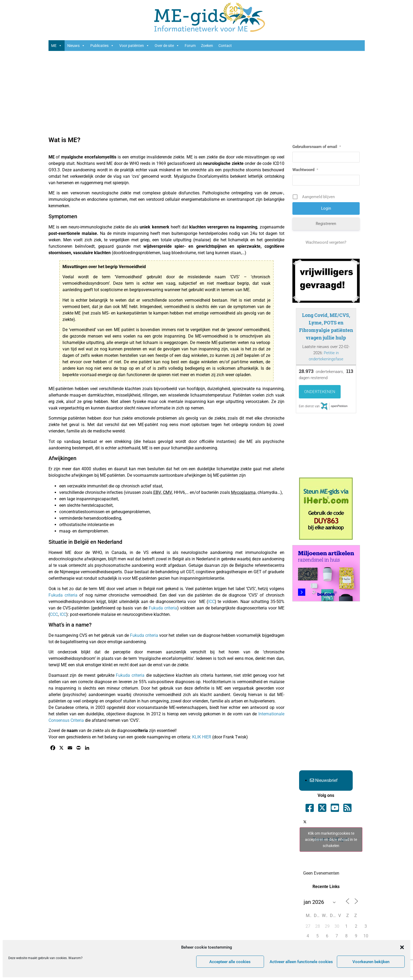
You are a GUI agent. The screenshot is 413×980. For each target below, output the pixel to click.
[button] (402, 947)
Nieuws (76, 46)
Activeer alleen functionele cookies (301, 962)
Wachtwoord (305, 170)
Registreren (326, 224)
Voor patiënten (134, 46)
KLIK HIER (202, 737)
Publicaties (102, 46)
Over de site (167, 46)
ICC (211, 602)
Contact (225, 46)
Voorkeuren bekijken (371, 962)
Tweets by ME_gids (331, 840)
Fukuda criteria (63, 595)
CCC (54, 614)
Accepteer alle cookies (230, 962)
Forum (190, 46)
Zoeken (207, 46)
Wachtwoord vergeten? (326, 242)
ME (57, 46)
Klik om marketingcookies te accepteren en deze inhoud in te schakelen (331, 840)
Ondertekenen (320, 392)
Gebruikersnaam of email (317, 147)
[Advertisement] (207, 94)
